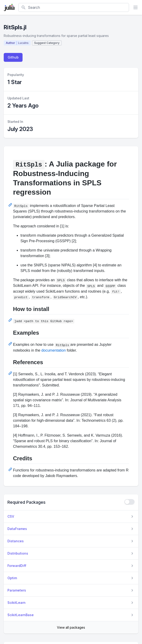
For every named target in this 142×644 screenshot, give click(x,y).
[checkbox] (129, 502)
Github (13, 57)
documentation (54, 350)
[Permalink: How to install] (11, 320)
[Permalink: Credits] (11, 469)
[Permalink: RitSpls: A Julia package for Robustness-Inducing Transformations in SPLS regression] (11, 205)
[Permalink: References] (11, 373)
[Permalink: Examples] (11, 344)
